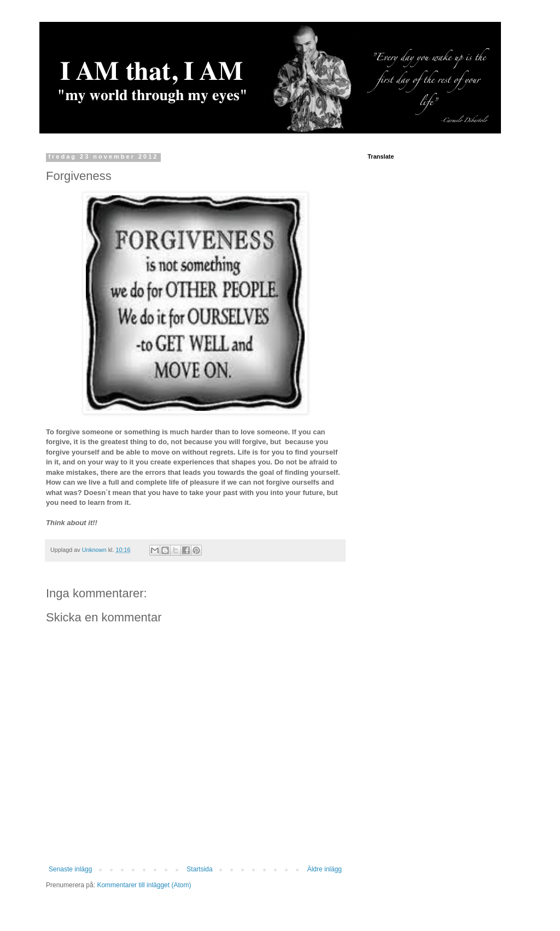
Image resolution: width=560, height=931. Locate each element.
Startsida (199, 869)
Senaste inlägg (70, 869)
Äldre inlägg (325, 869)
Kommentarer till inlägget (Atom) (144, 885)
